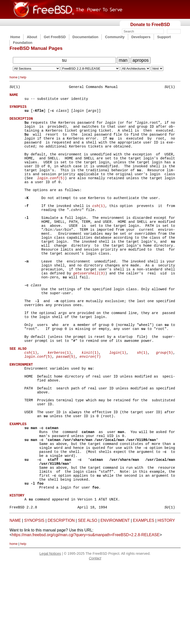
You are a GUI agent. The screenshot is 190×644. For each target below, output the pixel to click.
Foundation (23, 43)
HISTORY (166, 600)
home (13, 77)
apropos (141, 60)
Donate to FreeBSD (150, 25)
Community (115, 37)
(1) (99, 229)
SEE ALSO (88, 600)
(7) (90, 408)
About (32, 37)
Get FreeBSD (55, 37)
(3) (89, 309)
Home (15, 37)
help (23, 77)
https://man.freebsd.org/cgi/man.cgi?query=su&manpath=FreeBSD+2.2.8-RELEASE (86, 614)
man (123, 60)
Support (164, 37)
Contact (95, 638)
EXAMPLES (143, 600)
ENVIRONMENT (115, 600)
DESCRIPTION (61, 600)
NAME (15, 600)
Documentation (85, 37)
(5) (51, 196)
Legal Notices (50, 633)
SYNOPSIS (34, 600)
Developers (141, 37)
